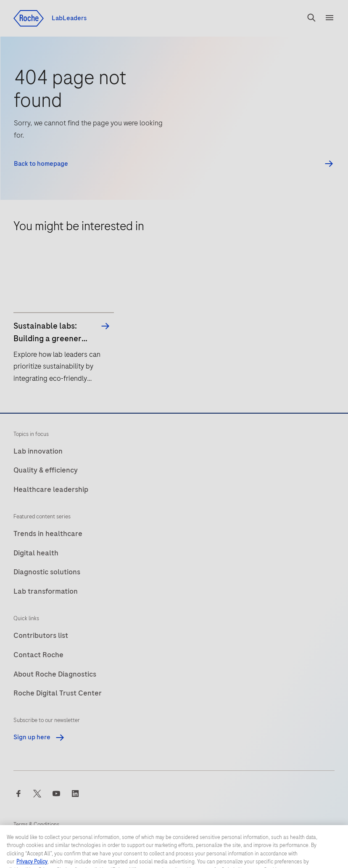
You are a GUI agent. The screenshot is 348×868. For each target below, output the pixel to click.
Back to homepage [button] (41, 164)
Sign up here (39, 737)
